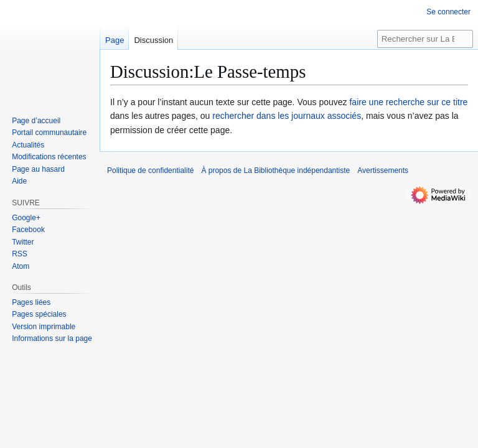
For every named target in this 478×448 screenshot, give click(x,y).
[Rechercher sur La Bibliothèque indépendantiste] (425, 39)
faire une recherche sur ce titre (408, 102)
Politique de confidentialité (150, 170)
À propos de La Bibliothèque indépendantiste (275, 170)
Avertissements (383, 170)
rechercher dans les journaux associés (287, 116)
